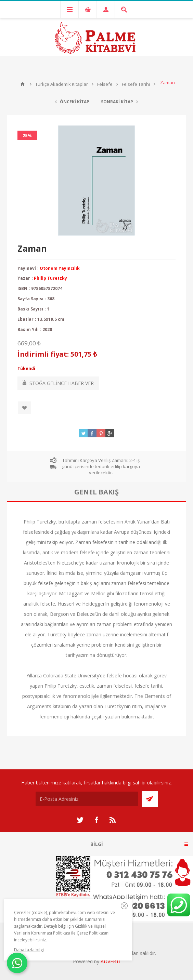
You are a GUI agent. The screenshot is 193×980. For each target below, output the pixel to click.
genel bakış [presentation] (96, 492)
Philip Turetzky (50, 278)
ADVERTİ (111, 961)
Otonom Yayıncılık (60, 268)
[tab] (96, 492)
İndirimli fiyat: (43, 354)
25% (27, 135)
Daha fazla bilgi (29, 950)
